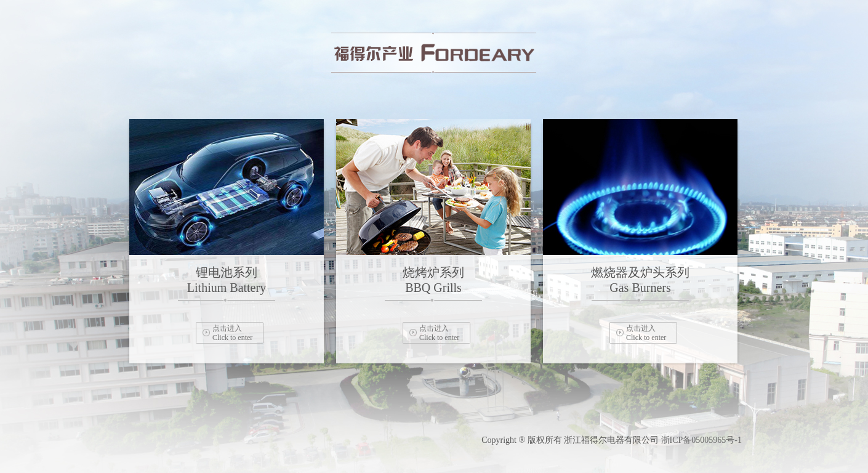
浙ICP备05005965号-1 (701, 440)
